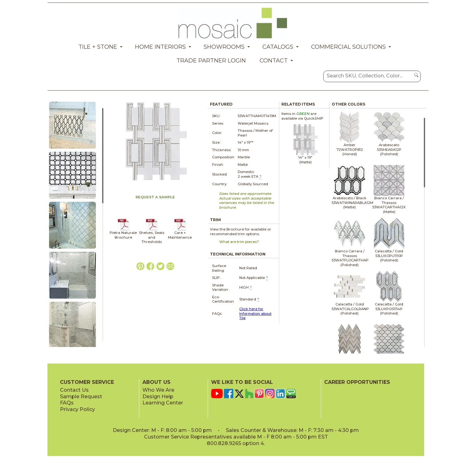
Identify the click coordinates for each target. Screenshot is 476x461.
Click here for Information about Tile (255, 313)
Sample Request (81, 397)
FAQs (67, 403)
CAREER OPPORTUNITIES (357, 382)
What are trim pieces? (239, 242)
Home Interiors (160, 47)
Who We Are (158, 390)
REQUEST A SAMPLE (155, 197)
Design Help (158, 397)
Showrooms (224, 47)
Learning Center (163, 403)
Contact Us (74, 390)
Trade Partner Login (211, 61)
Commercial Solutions (348, 47)
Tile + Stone (98, 47)
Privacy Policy (77, 409)
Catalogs (278, 47)
